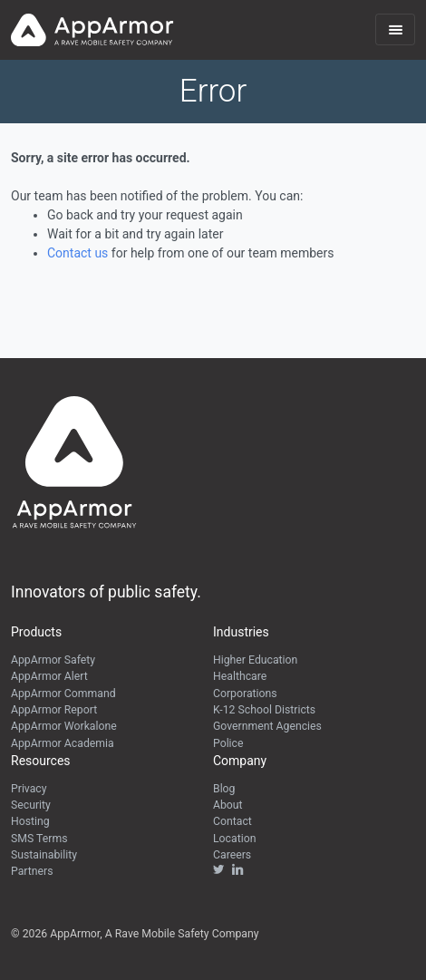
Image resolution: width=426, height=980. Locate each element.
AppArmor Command (63, 694)
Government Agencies (267, 726)
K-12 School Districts (264, 710)
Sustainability (44, 855)
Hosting (30, 821)
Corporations (245, 694)
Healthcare (240, 676)
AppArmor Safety (53, 660)
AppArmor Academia (63, 743)
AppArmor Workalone (64, 726)
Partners (32, 871)
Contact (232, 821)
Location (234, 839)
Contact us (77, 253)
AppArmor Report (54, 710)
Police (228, 743)
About (228, 805)
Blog (224, 789)
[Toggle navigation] (395, 29)
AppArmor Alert (49, 676)
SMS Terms (39, 839)
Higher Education (255, 660)
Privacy (29, 789)
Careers (232, 855)
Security (31, 805)
